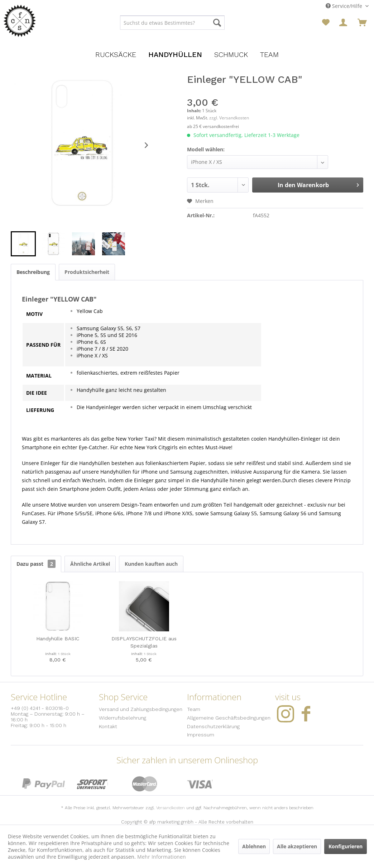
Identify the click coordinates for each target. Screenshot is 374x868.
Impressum (201, 735)
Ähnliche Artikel (90, 564)
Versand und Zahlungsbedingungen (141, 709)
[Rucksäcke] (116, 54)
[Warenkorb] (362, 23)
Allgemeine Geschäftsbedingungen (229, 718)
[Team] (269, 54)
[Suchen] (217, 23)
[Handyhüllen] (175, 54)
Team (194, 709)
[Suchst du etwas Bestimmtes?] (172, 23)
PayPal (44, 784)
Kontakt (108, 726)
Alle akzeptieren (297, 846)
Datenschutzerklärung (213, 726)
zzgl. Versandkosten (229, 118)
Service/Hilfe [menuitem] (345, 6)
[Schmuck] (231, 54)
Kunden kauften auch (151, 564)
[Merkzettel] (326, 23)
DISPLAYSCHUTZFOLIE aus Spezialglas (144, 642)
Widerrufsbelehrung (123, 718)
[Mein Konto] (344, 23)
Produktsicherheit (87, 272)
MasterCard (145, 784)
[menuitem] (172, 23)
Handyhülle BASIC (58, 639)
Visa (200, 784)
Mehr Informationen (162, 857)
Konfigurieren (346, 846)
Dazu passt (36, 564)
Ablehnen (254, 846)
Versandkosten (171, 808)
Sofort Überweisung (92, 784)
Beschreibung (33, 272)
